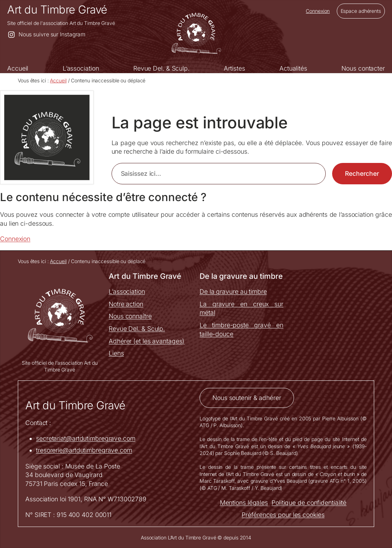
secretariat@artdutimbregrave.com (86, 438)
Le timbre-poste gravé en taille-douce (241, 329)
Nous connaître (130, 316)
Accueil (58, 80)
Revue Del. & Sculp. (137, 329)
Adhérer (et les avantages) (146, 341)
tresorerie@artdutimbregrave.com (84, 450)
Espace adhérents (361, 11)
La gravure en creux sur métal (241, 308)
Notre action (126, 304)
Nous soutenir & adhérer (247, 398)
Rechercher (362, 173)
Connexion (318, 11)
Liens (116, 353)
